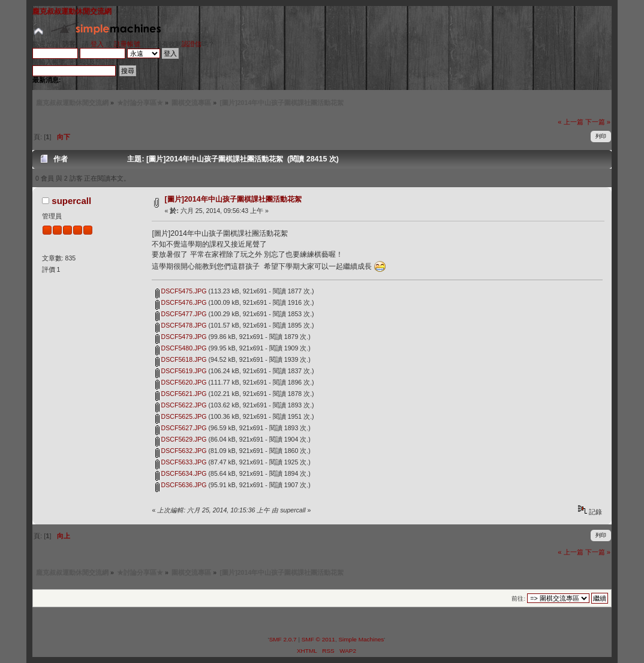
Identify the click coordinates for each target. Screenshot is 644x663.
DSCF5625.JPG (181, 416)
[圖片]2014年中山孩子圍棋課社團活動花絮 (233, 199)
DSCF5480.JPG (181, 348)
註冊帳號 (127, 44)
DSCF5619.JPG (181, 371)
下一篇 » (598, 122)
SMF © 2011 (318, 639)
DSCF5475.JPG (181, 291)
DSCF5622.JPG (181, 405)
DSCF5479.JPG (181, 337)
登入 (97, 44)
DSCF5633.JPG (181, 462)
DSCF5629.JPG (181, 439)
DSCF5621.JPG (181, 394)
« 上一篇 (570, 122)
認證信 (192, 44)
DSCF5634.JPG (181, 473)
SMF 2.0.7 (283, 639)
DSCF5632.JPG (181, 451)
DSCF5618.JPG (181, 359)
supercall (71, 201)
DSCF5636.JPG (181, 485)
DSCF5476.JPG (181, 302)
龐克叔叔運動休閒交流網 (72, 11)
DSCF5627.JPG (181, 428)
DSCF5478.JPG (181, 325)
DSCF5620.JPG (181, 382)
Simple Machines (361, 639)
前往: (518, 598)
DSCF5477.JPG (181, 314)
